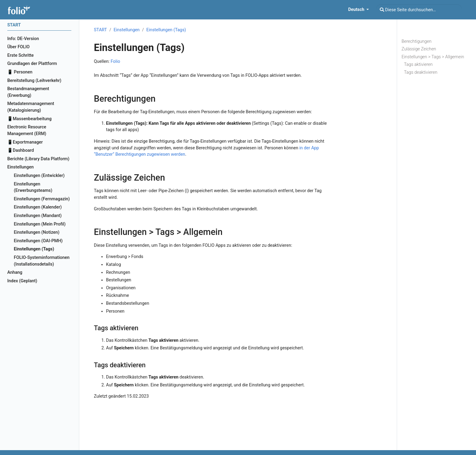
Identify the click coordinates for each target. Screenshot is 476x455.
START (100, 30)
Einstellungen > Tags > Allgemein (433, 57)
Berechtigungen (417, 41)
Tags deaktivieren (421, 72)
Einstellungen (127, 30)
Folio (115, 61)
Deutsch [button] (357, 10)
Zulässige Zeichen (419, 49)
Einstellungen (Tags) (166, 30)
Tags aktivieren (418, 65)
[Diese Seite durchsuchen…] (419, 10)
